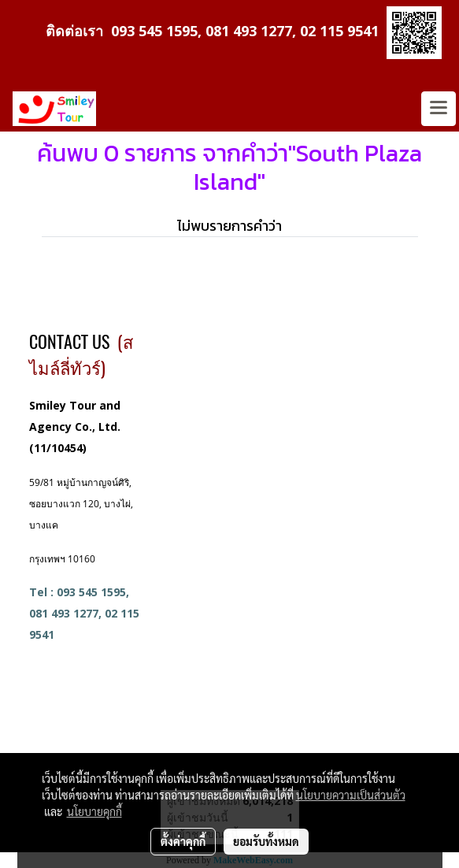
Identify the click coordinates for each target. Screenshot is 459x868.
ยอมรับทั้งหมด (266, 841)
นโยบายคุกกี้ (94, 811)
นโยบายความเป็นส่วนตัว (351, 795)
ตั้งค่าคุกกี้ (183, 841)
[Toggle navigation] (439, 109)
